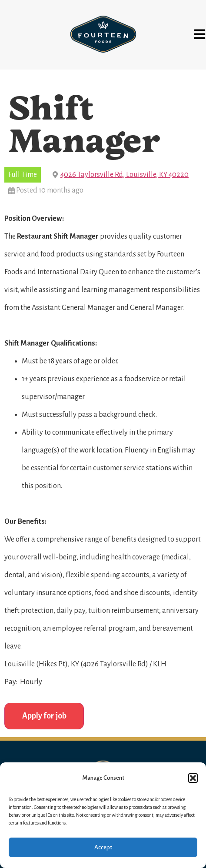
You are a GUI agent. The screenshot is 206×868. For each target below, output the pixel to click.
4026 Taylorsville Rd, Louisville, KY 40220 (125, 175)
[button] (193, 778)
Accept (103, 847)
